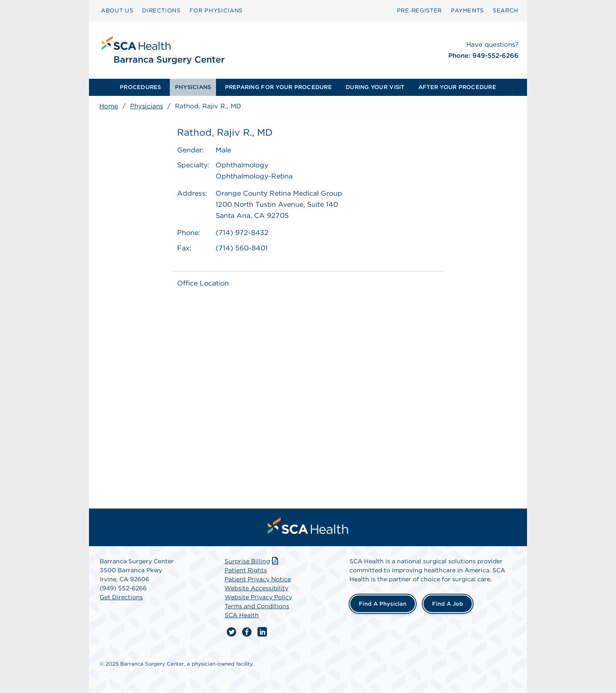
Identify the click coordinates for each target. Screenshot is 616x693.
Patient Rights (246, 570)
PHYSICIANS (193, 87)
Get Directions (121, 597)
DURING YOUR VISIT (375, 87)
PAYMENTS (467, 10)
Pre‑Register (419, 10)
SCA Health (242, 615)
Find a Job (448, 604)
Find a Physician (383, 604)
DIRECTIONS (161, 10)
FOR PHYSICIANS (216, 10)
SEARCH (506, 10)
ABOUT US (117, 10)
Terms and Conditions (257, 606)
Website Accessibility (256, 588)
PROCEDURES (141, 87)
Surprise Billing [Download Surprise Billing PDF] (252, 561)
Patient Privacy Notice (258, 579)
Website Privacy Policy (258, 597)
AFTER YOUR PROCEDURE (457, 87)
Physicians (147, 106)
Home (109, 106)
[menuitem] (141, 87)
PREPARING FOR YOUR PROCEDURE (278, 87)
